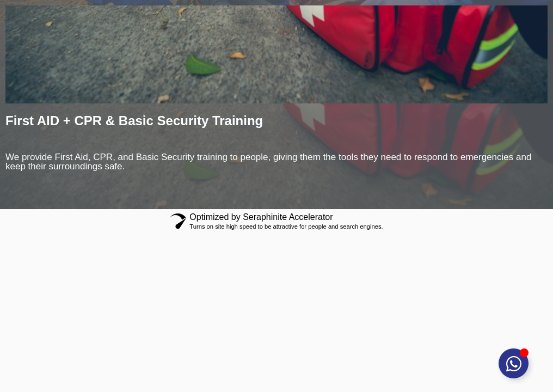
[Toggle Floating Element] (514, 363)
